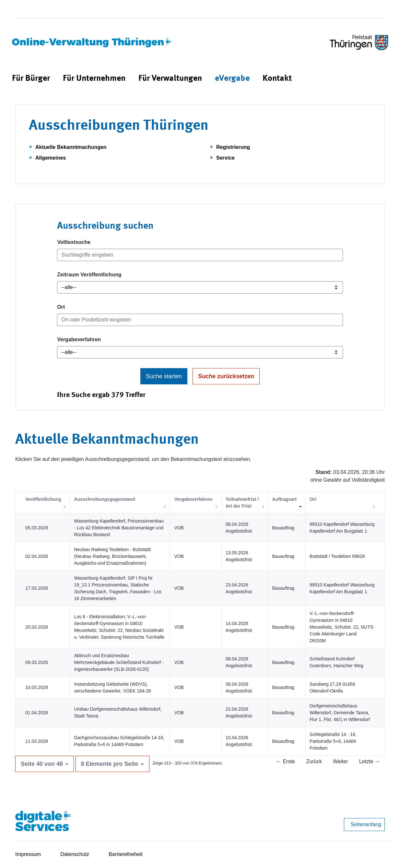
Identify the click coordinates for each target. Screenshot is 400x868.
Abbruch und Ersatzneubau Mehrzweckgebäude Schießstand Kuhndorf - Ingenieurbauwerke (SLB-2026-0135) (119, 662)
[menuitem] (31, 79)
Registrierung (233, 147)
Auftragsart (284, 499)
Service (225, 158)
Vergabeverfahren (79, 339)
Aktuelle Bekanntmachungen (71, 147)
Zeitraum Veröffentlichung (89, 275)
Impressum (28, 854)
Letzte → (370, 761)
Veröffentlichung (43, 499)
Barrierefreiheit (126, 854)
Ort (61, 307)
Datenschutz (75, 854)
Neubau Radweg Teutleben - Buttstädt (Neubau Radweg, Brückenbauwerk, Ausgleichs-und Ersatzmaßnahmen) (112, 556)
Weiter (341, 761)
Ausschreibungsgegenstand (104, 499)
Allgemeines (51, 158)
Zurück (314, 761)
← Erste (286, 761)
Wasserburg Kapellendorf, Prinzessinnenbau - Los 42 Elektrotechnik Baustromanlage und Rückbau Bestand (119, 528)
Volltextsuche (74, 242)
